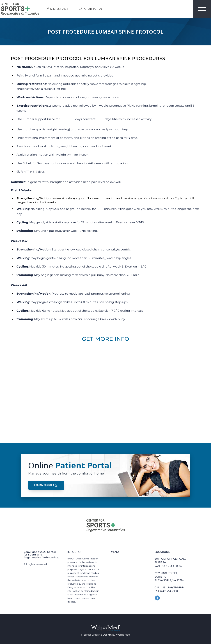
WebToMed (123, 635)
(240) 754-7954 (176, 587)
